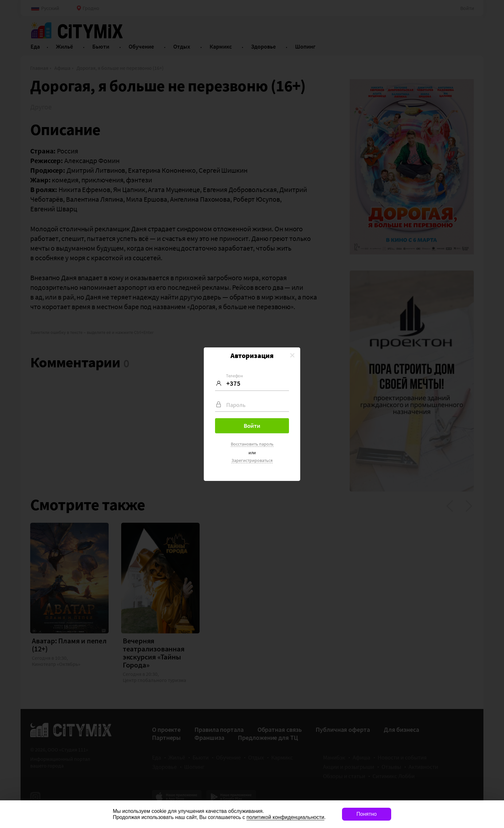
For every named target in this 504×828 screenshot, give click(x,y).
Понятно (367, 814)
